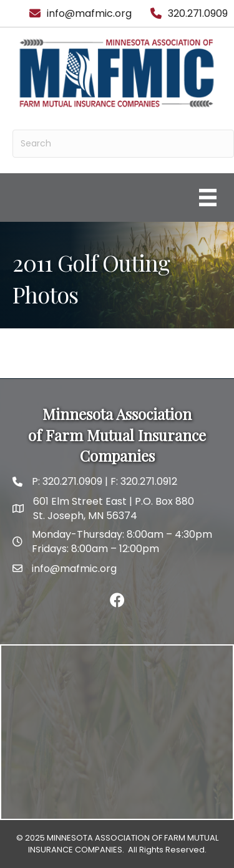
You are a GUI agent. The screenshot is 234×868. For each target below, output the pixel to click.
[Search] (123, 144)
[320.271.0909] (186, 13)
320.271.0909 (71, 481)
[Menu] (208, 198)
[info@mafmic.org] (77, 13)
